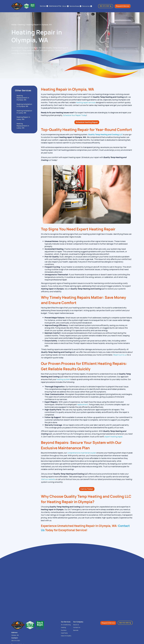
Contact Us (77, 627)
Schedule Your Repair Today (75, 115)
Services (43, 6)
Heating (21, 25)
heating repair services (86, 102)
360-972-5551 (16, 641)
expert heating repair (114, 437)
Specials (76, 630)
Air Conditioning (66, 625)
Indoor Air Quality (66, 636)
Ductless (64, 630)
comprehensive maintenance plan (82, 453)
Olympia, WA (15, 635)
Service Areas (74, 6)
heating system (63, 379)
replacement (83, 404)
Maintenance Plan (55, 6)
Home (14, 25)
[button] (65, 6)
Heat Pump (64, 633)
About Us (76, 625)
